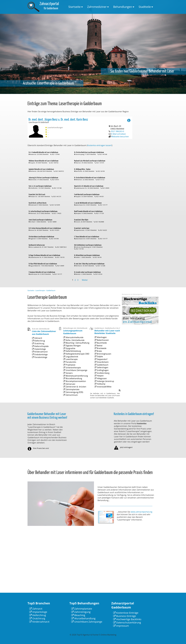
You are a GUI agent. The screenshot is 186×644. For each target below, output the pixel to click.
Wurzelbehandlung (73, 383)
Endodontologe (41, 361)
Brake (100, 365)
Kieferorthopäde (41, 355)
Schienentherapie (73, 376)
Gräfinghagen (103, 378)
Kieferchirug (40, 352)
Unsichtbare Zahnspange (75, 378)
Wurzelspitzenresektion (74, 385)
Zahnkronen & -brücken (74, 389)
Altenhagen (102, 356)
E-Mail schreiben (119, 129)
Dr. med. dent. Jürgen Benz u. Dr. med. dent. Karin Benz (59, 126)
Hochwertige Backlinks (127, 619)
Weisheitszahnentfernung (75, 381)
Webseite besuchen (121, 130)
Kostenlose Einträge (126, 613)
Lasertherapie (40, 291)
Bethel (101, 362)
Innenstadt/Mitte (104, 389)
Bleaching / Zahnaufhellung (75, 359)
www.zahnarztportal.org (141, 512)
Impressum (121, 626)
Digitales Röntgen (73, 361)
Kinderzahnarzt (41, 359)
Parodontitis (71, 372)
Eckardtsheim (103, 373)
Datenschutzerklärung (127, 623)
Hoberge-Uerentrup (104, 386)
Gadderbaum (103, 375)
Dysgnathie (71, 363)
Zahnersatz (71, 387)
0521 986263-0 (118, 129)
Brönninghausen (104, 367)
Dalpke (101, 369)
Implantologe (40, 357)
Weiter (85, 280)
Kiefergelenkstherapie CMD (75, 367)
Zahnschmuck (72, 394)
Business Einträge (125, 616)
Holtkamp (102, 387)
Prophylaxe (71, 374)
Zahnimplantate (72, 391)
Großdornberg (103, 380)
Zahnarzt (39, 350)
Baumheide (102, 360)
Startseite (74, 7)
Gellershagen (103, 376)
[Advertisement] (149, 153)
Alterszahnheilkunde (73, 356)
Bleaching (78, 615)
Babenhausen (103, 358)
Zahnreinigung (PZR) (73, 393)
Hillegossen (102, 384)
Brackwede (102, 363)
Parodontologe (41, 363)
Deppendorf (102, 371)
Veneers (70, 380)
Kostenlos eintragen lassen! (100, 145)
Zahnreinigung (81, 612)
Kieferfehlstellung (73, 365)
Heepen (101, 382)
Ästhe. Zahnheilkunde (74, 358)
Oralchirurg (40, 354)
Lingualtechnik (72, 369)
